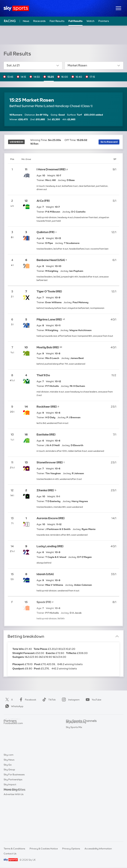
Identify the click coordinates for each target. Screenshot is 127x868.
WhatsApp (14, 706)
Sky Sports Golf (74, 746)
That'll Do (43, 375)
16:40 (79, 77)
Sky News (9, 800)
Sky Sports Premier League (81, 731)
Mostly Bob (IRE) (48, 347)
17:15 (92, 77)
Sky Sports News (75, 766)
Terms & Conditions (14, 849)
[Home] (16, 8)
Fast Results (57, 21)
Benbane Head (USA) (51, 260)
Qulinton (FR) (45, 232)
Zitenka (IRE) (45, 490)
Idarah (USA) (45, 574)
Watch (90, 21)
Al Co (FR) (43, 201)
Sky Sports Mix (74, 781)
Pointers (104, 21)
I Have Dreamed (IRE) (51, 169)
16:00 (65, 77)
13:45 (10, 77)
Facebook (27, 700)
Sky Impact (10, 825)
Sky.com (9, 795)
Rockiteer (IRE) (47, 407)
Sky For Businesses (14, 815)
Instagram (70, 700)
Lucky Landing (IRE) (50, 546)
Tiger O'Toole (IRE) (49, 291)
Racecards (39, 21)
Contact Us (10, 854)
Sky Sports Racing (76, 776)
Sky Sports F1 (73, 751)
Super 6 (8, 731)
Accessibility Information (98, 849)
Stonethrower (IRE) (50, 462)
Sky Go (8, 805)
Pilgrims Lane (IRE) (49, 319)
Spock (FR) (44, 602)
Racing (10, 21)
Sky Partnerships (13, 820)
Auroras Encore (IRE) (51, 518)
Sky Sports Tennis (76, 756)
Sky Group (9, 810)
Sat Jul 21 (33, 65)
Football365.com (13, 741)
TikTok (48, 700)
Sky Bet (8, 726)
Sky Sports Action (76, 761)
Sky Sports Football (77, 736)
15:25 (51, 77)
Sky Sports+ (72, 771)
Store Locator (11, 829)
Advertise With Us (14, 834)
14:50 (37, 77)
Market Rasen (94, 65)
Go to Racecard (109, 142)
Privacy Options (71, 849)
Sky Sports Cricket (76, 741)
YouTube (93, 700)
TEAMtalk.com (12, 736)
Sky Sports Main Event (78, 726)
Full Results (75, 21)
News (26, 21)
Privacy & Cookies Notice (44, 849)
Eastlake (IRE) (46, 434)
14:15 (23, 77)
